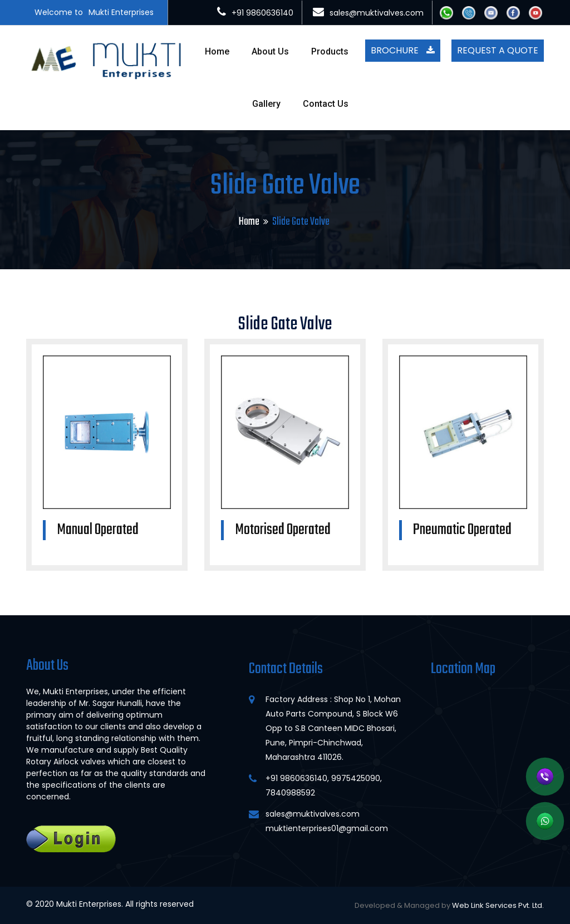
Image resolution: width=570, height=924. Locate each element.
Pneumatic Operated (462, 530)
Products (330, 51)
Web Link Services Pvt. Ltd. (498, 905)
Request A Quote (498, 50)
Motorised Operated (283, 530)
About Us (270, 51)
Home (217, 51)
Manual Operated (98, 530)
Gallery (266, 104)
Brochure (403, 50)
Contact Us (326, 104)
